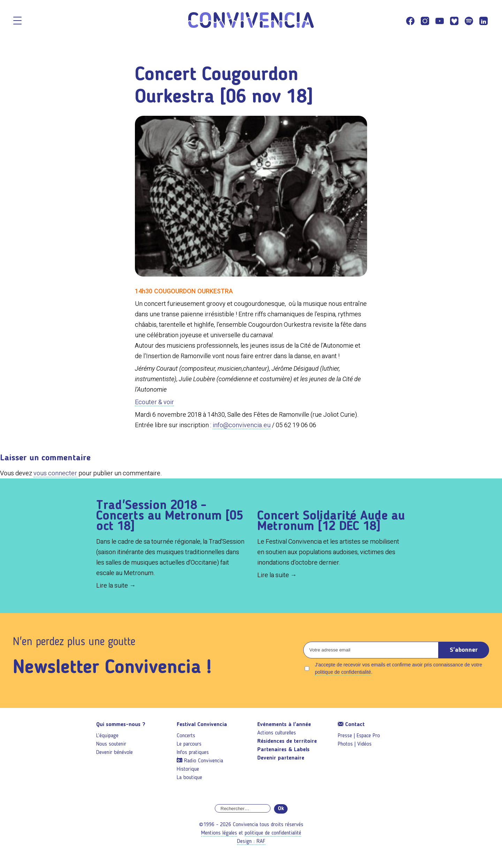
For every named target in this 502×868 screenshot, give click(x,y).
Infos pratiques (193, 753)
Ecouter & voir (154, 402)
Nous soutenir (111, 744)
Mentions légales (219, 833)
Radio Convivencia (204, 761)
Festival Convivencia (202, 725)
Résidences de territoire (287, 741)
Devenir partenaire (281, 758)
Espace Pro (368, 736)
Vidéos (364, 744)
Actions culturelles (277, 733)
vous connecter (55, 473)
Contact (351, 725)
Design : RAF (251, 841)
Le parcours (189, 744)
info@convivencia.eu (242, 425)
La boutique (189, 778)
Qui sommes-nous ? (121, 725)
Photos (345, 744)
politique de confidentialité (343, 672)
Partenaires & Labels (283, 750)
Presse (345, 736)
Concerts (186, 736)
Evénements (284, 725)
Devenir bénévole (115, 753)
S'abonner (464, 650)
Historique (188, 769)
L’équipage (107, 736)
